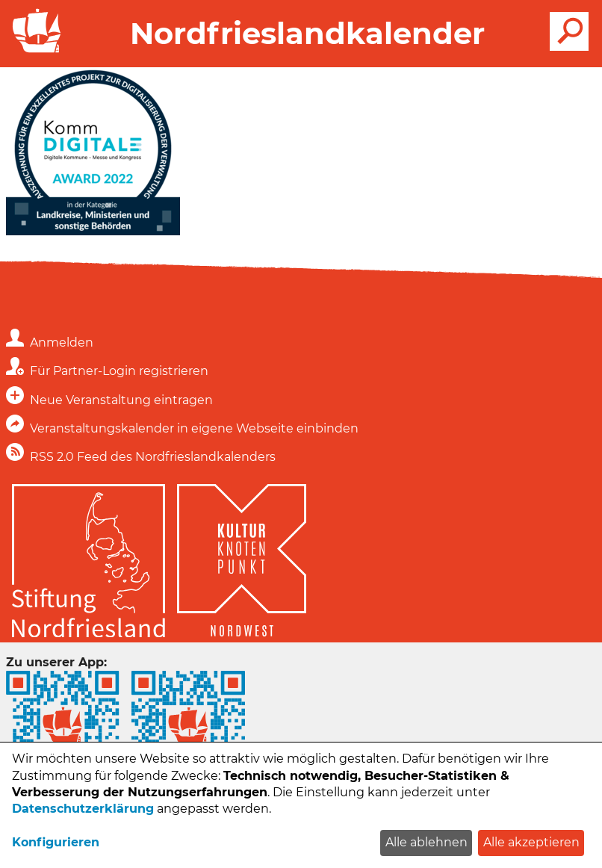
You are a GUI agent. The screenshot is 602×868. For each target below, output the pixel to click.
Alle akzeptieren (531, 842)
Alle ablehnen (426, 842)
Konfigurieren (56, 842)
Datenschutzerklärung (83, 809)
